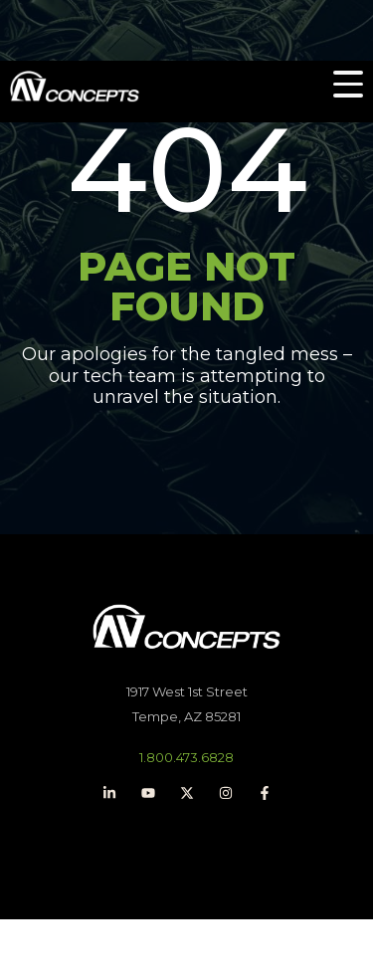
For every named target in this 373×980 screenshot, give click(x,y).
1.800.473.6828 (186, 757)
